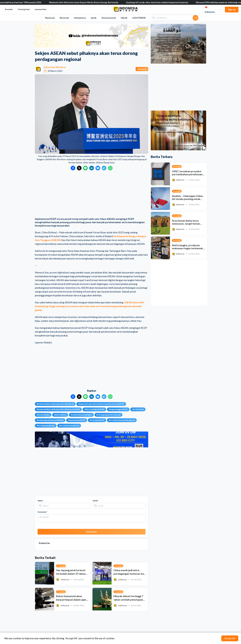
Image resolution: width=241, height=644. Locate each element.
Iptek (94, 18)
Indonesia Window (55, 67)
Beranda (9, 9)
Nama (41, 501)
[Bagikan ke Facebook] (73, 168)
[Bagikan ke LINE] (85, 168)
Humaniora (80, 18)
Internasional (109, 18)
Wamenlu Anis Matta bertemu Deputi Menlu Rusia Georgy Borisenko (89, 2)
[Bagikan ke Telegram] (104, 168)
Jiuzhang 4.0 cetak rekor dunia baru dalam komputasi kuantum (162, 2)
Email (96, 501)
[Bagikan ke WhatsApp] (110, 168)
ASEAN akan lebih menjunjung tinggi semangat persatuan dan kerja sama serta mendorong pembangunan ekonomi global (89, 306)
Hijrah (124, 18)
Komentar (43, 512)
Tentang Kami (24, 9)
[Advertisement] (92, 194)
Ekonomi (64, 18)
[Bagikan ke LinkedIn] (92, 168)
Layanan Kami (41, 9)
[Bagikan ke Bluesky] (98, 168)
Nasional (50, 18)
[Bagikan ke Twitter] (79, 168)
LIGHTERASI (139, 18)
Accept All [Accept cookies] (230, 638)
